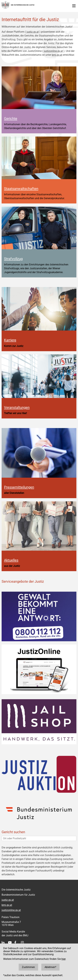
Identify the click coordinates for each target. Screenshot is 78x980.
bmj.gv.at (57, 55)
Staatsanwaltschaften (21, 189)
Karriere (10, 340)
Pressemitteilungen (19, 487)
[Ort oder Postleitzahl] (39, 838)
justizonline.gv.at (53, 51)
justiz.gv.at (33, 32)
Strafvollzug (13, 259)
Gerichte (11, 118)
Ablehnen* (50, 967)
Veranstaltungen (17, 407)
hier (63, 959)
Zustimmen (28, 967)
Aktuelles (11, 560)
